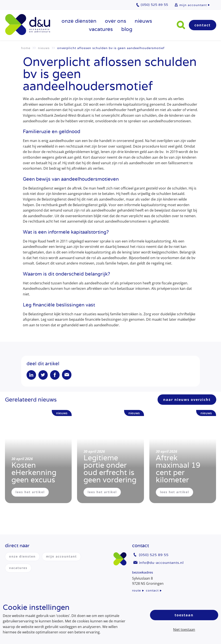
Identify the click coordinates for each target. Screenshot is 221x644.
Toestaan (184, 615)
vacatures (101, 29)
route (137, 590)
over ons (116, 21)
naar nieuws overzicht (187, 400)
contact (152, 590)
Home (26, 48)
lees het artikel (30, 492)
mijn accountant (193, 5)
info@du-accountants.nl (161, 563)
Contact (203, 25)
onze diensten (79, 21)
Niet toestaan (184, 630)
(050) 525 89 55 (154, 555)
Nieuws (143, 21)
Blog (127, 29)
